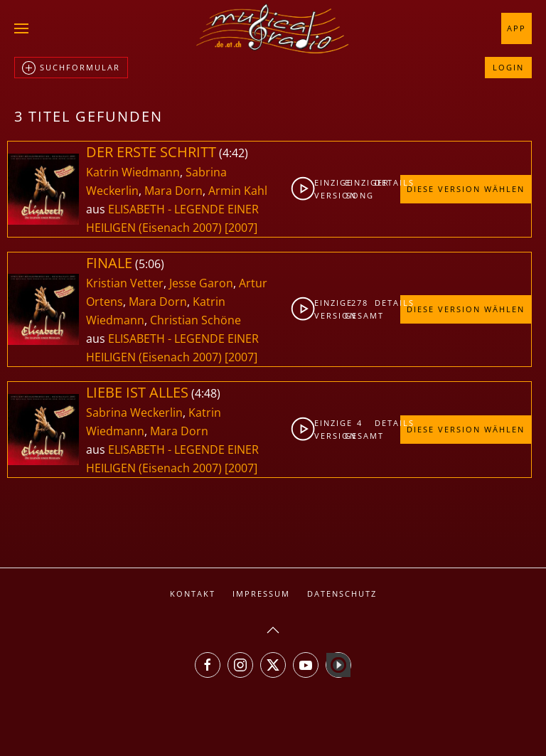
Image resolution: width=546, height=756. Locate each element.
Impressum (261, 593)
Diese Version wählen (466, 189)
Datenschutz (342, 593)
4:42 (234, 153)
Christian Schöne (196, 320)
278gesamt (360, 309)
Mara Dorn (173, 191)
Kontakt (193, 593)
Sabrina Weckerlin (134, 412)
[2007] (241, 228)
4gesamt (360, 429)
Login (508, 67)
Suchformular (71, 68)
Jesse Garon (201, 283)
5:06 (150, 264)
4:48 (206, 393)
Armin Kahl (238, 191)
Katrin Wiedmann (133, 172)
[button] (21, 28)
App (516, 28)
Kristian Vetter (125, 283)
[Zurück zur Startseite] (273, 28)
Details (387, 182)
